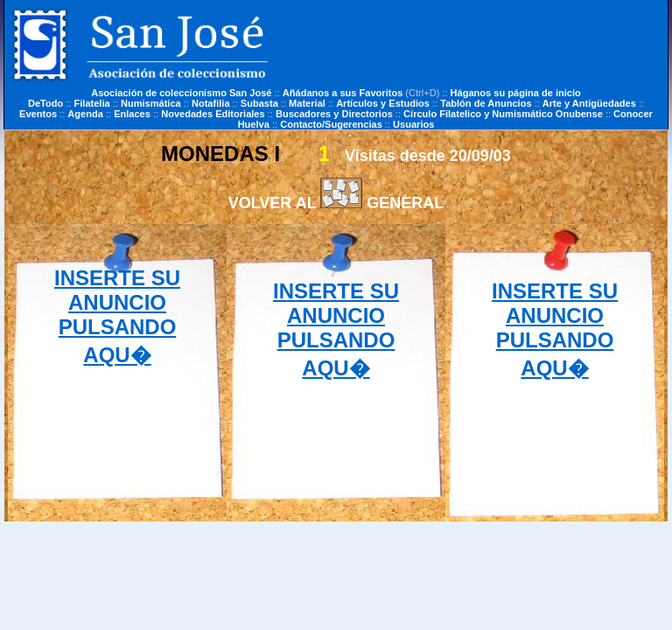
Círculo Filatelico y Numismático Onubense (503, 114)
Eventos (38, 114)
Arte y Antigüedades (589, 103)
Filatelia (92, 103)
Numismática (151, 103)
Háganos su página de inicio (516, 93)
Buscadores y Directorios (334, 114)
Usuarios (413, 124)
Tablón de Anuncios (486, 103)
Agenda (85, 114)
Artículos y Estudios (383, 103)
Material (307, 103)
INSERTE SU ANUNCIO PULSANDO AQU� (117, 316)
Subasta (259, 103)
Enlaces (132, 114)
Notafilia (211, 103)
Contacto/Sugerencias (331, 124)
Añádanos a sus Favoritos (343, 93)
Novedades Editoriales (213, 114)
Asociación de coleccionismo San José (181, 93)
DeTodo (45, 103)
